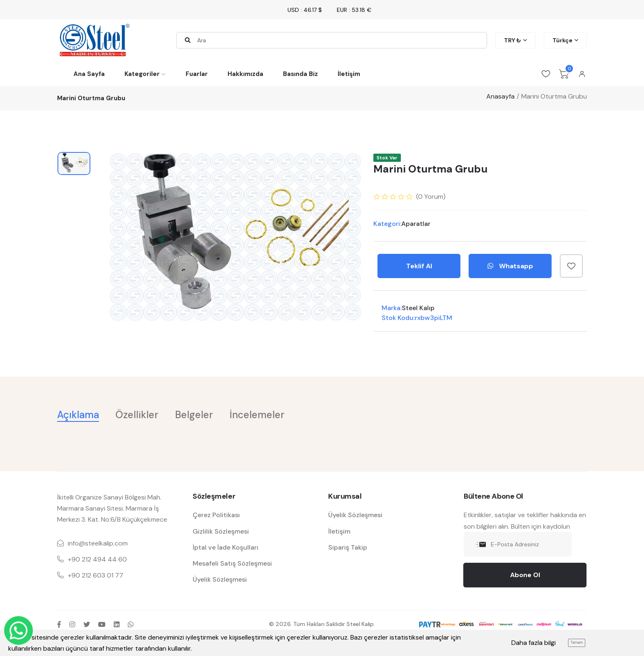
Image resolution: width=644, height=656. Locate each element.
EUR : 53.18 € (354, 10)
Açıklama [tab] (78, 415)
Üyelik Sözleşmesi (220, 579)
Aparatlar (416, 224)
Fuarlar (197, 74)
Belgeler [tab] (194, 415)
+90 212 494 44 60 (97, 559)
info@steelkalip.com (98, 543)
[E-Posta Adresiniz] (518, 544)
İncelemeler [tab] (257, 415)
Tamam (577, 642)
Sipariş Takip (348, 547)
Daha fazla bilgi (534, 643)
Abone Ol (525, 575)
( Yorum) (431, 197)
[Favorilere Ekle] (571, 266)
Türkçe (562, 40)
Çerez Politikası (216, 515)
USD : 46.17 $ (305, 10)
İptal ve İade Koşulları (225, 547)
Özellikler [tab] (137, 415)
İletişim (349, 74)
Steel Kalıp (418, 308)
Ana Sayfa (89, 74)
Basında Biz (300, 74)
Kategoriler (142, 74)
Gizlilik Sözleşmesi (221, 531)
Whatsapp (510, 266)
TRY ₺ (513, 40)
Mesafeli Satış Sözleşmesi (232, 563)
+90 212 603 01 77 (95, 575)
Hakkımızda (245, 74)
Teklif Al (419, 266)
